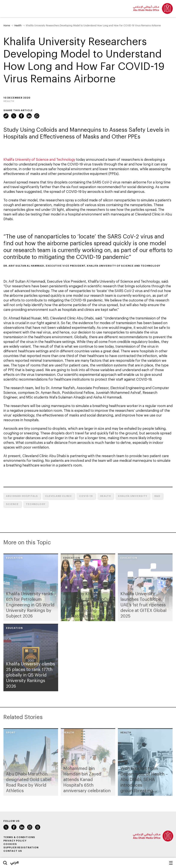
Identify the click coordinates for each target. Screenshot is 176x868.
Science (12, 504)
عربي (15, 862)
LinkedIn (29, 116)
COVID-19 (86, 496)
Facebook (21, 116)
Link (6, 116)
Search (5, 863)
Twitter (14, 116)
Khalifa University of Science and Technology (39, 159)
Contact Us (13, 851)
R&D (157, 496)
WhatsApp (37, 116)
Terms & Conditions (19, 837)
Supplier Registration (21, 847)
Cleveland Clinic (58, 496)
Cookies (10, 844)
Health (18, 25)
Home (7, 25)
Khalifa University (133, 496)
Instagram (30, 827)
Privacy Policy (15, 841)
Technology (36, 504)
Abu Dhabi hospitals (22, 496)
